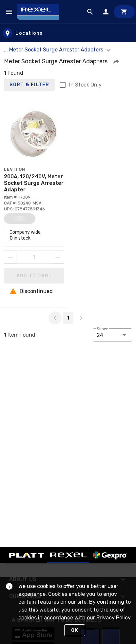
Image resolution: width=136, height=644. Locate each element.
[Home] (41, 12)
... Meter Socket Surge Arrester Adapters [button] (58, 50)
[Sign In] (106, 12)
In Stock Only (85, 85)
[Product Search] (90, 12)
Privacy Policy (114, 618)
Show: (102, 329)
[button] (116, 61)
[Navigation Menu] (9, 12)
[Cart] (124, 12)
